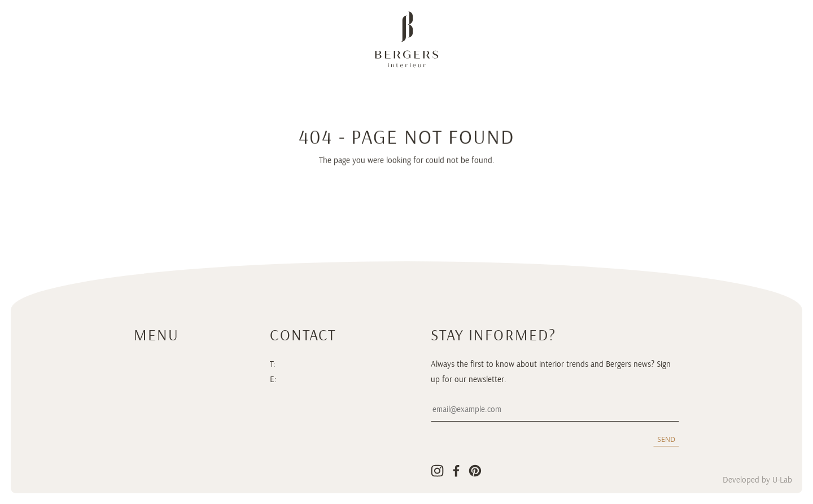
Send (666, 439)
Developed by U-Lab (757, 481)
